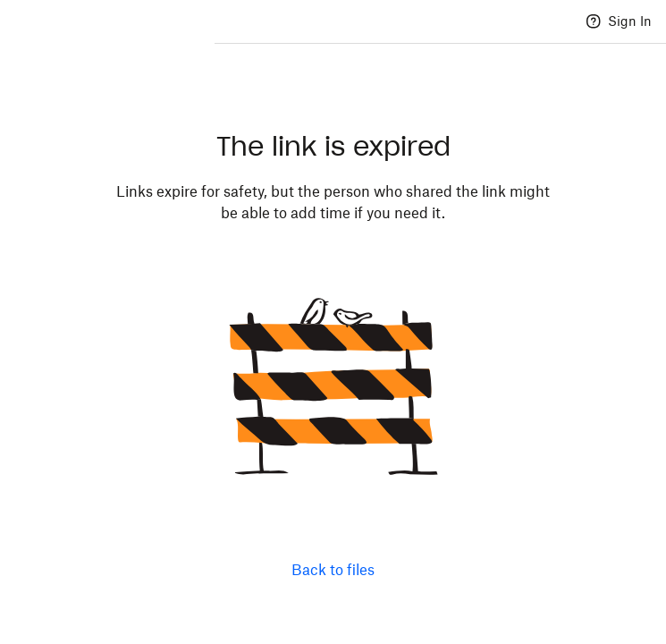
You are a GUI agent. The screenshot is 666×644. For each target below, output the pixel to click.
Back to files (333, 570)
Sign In (630, 21)
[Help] (594, 21)
